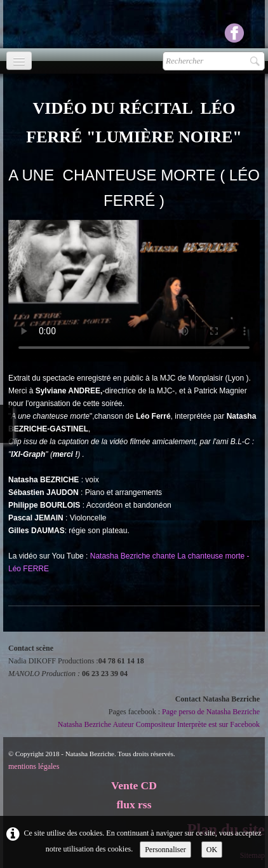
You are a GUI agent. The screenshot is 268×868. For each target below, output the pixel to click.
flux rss (134, 804)
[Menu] (19, 61)
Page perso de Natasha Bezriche (211, 712)
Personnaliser (165, 850)
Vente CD (134, 785)
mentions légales (34, 766)
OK (212, 850)
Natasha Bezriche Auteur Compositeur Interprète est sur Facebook (159, 724)
